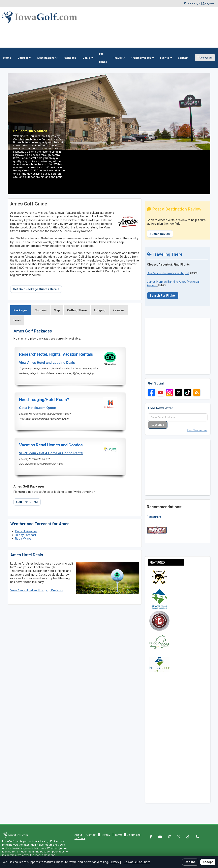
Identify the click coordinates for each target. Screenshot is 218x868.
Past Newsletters (197, 430)
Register (209, 3)
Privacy (105, 835)
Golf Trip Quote (27, 502)
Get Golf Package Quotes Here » (36, 289)
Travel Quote (205, 58)
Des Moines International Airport (168, 273)
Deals (87, 58)
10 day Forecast (26, 535)
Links (17, 320)
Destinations (47, 58)
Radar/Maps (23, 538)
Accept (208, 862)
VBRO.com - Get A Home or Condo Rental (51, 453)
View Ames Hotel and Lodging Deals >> (37, 590)
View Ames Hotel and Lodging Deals (47, 363)
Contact (91, 835)
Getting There (77, 310)
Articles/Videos (142, 58)
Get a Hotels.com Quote (37, 408)
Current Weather (26, 531)
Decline (190, 862)
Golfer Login (194, 3)
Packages (21, 310)
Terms (118, 835)
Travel (119, 58)
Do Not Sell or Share (137, 862)
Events (166, 58)
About (78, 835)
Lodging (100, 310)
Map (57, 310)
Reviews (119, 310)
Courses (24, 58)
